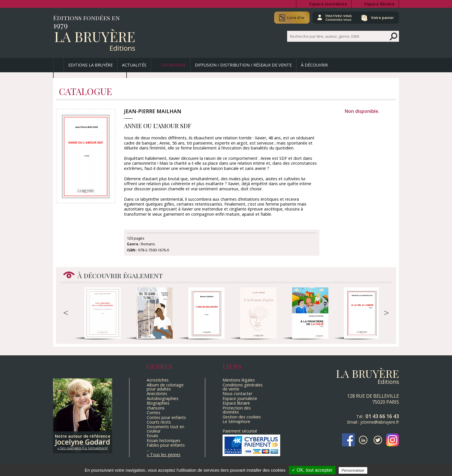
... (148, 450)
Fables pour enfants (166, 445)
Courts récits (159, 422)
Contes (154, 413)
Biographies (158, 403)
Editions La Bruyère (91, 65)
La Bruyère (95, 36)
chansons (156, 408)
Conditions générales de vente (243, 387)
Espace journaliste (328, 4)
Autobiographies (163, 398)
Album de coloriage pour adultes (165, 387)
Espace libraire (380, 4)
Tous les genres (165, 455)
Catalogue (174, 65)
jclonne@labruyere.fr (380, 422)
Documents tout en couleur (165, 429)
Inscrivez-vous (339, 17)
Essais (152, 436)
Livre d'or (296, 18)
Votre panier (383, 18)
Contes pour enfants (166, 417)
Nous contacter (237, 393)
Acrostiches (158, 380)
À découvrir (314, 65)
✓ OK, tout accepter (312, 470)
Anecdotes (157, 393)
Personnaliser (353, 470)
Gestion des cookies (242, 417)
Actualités (134, 65)
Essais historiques (164, 440)
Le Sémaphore (236, 421)
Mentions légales (239, 380)
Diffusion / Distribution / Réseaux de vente (243, 65)
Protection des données (237, 410)
